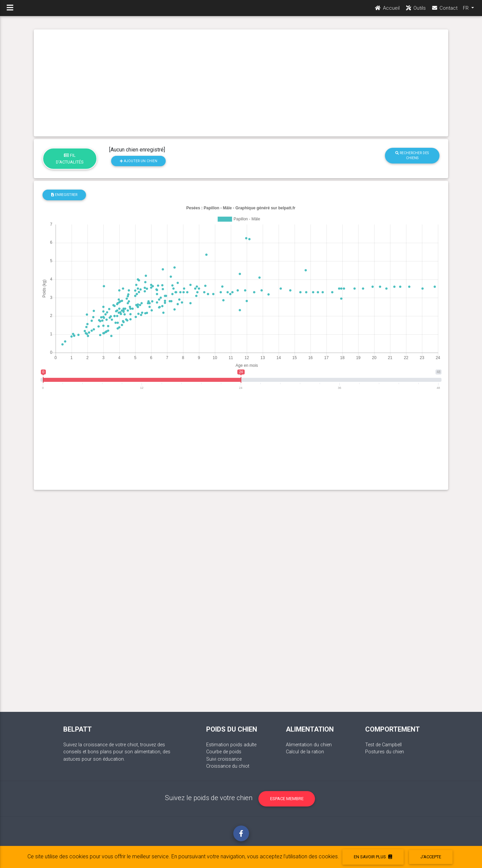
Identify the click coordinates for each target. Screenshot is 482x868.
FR (466, 10)
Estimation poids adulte (231, 745)
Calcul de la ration (305, 752)
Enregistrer (64, 195)
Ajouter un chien (139, 161)
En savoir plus (373, 857)
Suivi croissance (224, 759)
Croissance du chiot (228, 766)
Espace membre (287, 799)
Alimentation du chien (309, 745)
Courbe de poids (224, 752)
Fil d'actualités (70, 158)
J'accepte (431, 857)
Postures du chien (385, 752)
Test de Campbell (383, 745)
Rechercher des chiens (412, 155)
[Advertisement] (241, 83)
